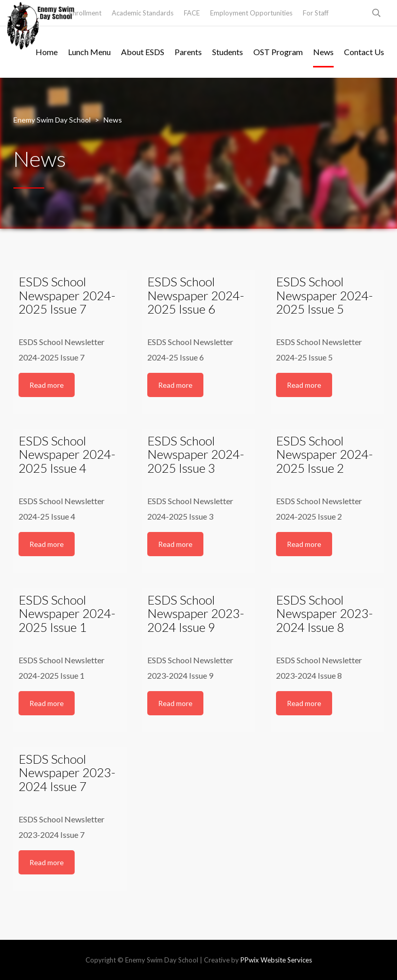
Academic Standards (143, 13)
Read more (47, 385)
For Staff (316, 13)
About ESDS (143, 52)
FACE (192, 13)
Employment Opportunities (251, 13)
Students (228, 52)
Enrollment (85, 13)
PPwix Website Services (276, 960)
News (323, 52)
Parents (188, 52)
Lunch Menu (89, 52)
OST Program (278, 52)
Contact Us (364, 52)
